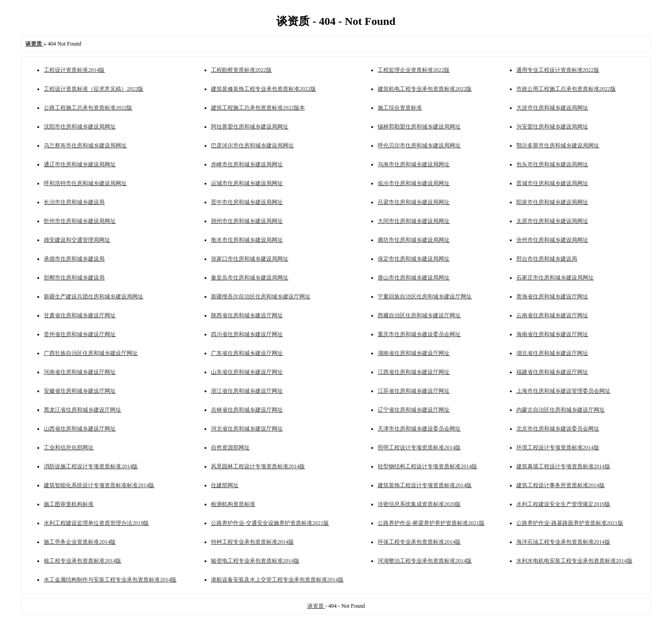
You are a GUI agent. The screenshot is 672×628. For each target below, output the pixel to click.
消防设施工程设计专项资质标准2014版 (91, 466)
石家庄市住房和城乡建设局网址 (555, 278)
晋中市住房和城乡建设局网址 (247, 202)
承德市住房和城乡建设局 (74, 259)
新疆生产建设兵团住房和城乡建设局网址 (93, 297)
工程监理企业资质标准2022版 (414, 70)
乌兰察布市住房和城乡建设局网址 (85, 145)
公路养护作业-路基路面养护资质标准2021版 (570, 523)
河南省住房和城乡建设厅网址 (80, 372)
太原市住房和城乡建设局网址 (552, 221)
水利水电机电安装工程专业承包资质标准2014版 (574, 561)
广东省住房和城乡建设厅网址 (247, 353)
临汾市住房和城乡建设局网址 (414, 183)
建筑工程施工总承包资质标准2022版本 (258, 108)
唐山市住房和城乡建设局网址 (414, 278)
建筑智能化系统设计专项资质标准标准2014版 (99, 485)
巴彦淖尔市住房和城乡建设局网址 (252, 145)
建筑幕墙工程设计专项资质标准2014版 (563, 466)
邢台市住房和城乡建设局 (547, 259)
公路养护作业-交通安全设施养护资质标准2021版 (270, 523)
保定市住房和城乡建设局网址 (414, 259)
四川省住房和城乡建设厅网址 (247, 334)
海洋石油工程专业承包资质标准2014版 (563, 542)
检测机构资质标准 (233, 504)
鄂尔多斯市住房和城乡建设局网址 (558, 145)
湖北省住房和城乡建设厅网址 (552, 353)
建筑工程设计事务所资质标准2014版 (561, 485)
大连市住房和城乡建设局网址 (552, 108)
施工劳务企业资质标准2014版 (80, 542)
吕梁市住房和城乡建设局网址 (414, 202)
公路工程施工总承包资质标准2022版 (88, 108)
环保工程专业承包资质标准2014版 (419, 542)
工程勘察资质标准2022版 (241, 70)
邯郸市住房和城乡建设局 (74, 278)
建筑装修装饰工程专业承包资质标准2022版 (263, 89)
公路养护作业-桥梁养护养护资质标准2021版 (431, 523)
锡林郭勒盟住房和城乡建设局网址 (419, 127)
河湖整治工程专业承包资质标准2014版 (425, 561)
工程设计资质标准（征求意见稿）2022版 (93, 89)
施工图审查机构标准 (69, 504)
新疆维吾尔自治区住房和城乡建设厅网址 (261, 297)
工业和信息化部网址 (69, 448)
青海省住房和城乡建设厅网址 (552, 297)
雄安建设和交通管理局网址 (77, 240)
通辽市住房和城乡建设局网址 (80, 164)
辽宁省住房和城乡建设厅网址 (414, 410)
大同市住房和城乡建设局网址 (414, 221)
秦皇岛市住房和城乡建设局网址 (250, 278)
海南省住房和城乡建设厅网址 (552, 334)
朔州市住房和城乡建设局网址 (247, 221)
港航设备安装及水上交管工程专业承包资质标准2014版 (277, 580)
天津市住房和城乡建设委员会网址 (419, 429)
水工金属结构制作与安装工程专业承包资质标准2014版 (110, 580)
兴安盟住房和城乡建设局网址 (552, 127)
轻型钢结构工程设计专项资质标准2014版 (427, 466)
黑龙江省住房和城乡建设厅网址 (82, 410)
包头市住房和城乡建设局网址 (552, 164)
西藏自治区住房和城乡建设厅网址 (419, 315)
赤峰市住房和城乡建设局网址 (247, 164)
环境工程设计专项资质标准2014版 (558, 448)
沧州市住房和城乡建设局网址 (552, 240)
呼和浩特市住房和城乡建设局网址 (85, 183)
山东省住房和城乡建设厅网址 (247, 372)
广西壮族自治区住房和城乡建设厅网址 (91, 353)
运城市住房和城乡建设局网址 (247, 183)
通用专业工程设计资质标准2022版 (558, 70)
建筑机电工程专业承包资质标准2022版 (425, 89)
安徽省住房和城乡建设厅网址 (80, 391)
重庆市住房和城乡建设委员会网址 (419, 334)
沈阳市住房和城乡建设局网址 (80, 127)
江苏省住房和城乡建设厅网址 (414, 391)
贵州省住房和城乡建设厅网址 (80, 334)
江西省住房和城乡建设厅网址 (414, 372)
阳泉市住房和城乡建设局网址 (552, 202)
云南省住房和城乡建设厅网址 (552, 315)
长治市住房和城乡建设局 (74, 202)
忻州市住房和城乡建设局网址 (80, 221)
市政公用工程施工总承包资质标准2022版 (566, 89)
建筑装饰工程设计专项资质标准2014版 (425, 485)
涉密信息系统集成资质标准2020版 (419, 504)
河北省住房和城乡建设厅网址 (247, 429)
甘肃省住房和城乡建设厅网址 (80, 315)
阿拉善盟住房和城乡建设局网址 (250, 127)
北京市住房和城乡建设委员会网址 (558, 429)
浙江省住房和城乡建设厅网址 (247, 391)
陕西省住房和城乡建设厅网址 (247, 315)
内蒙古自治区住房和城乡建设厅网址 (561, 410)
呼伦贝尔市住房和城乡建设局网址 (419, 145)
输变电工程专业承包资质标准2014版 (255, 561)
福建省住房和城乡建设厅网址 (552, 372)
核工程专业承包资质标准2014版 (82, 561)
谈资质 (316, 606)
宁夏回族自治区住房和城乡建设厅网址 (425, 297)
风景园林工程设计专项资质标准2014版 (258, 466)
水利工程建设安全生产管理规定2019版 (563, 504)
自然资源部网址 (230, 448)
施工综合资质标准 (400, 108)
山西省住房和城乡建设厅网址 (80, 429)
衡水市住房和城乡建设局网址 (247, 240)
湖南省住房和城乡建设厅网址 (414, 353)
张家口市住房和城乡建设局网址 (250, 259)
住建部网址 (225, 485)
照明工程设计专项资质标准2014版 (419, 448)
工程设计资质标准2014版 (74, 70)
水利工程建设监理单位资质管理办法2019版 (96, 523)
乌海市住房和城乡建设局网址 (414, 164)
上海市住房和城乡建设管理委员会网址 (563, 391)
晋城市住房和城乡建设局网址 (552, 183)
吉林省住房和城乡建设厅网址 (247, 410)
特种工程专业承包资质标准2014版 (252, 542)
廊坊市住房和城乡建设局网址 (414, 240)
